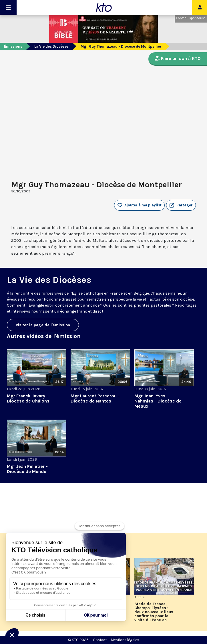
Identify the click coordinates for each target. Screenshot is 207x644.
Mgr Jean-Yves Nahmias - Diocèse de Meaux (158, 401)
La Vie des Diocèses (51, 46)
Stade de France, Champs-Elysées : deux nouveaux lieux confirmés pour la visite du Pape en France (154, 612)
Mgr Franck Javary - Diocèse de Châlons (28, 398)
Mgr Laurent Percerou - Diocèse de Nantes (95, 398)
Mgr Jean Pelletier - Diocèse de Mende (27, 469)
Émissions (13, 46)
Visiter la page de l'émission (43, 325)
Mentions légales (125, 640)
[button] (181, 205)
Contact (100, 640)
